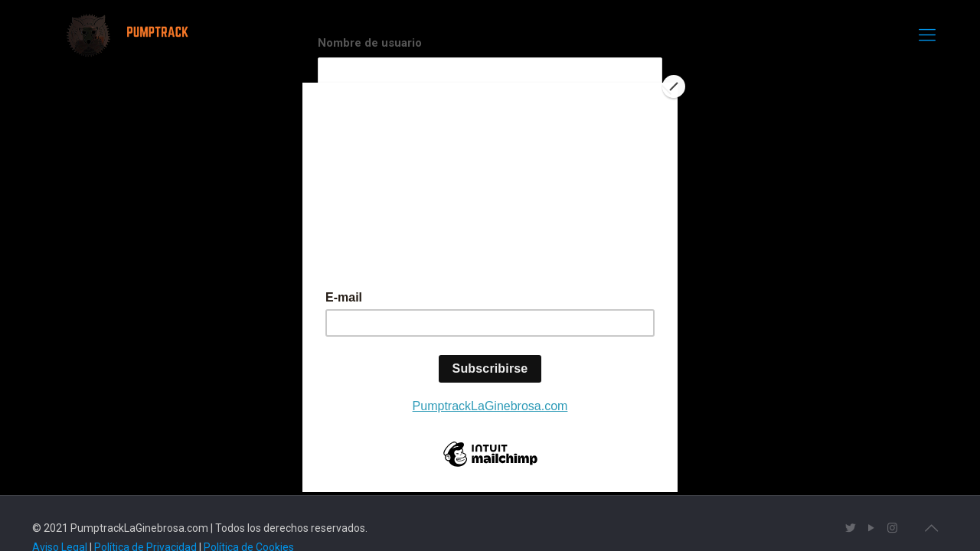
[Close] (674, 86)
